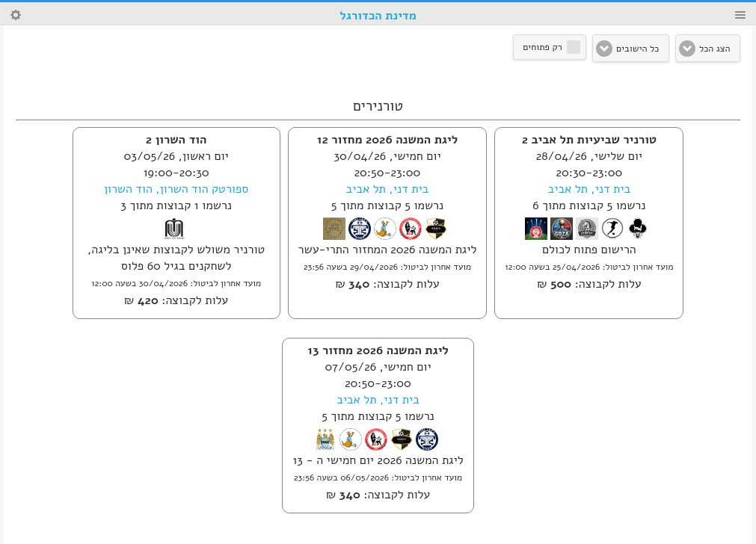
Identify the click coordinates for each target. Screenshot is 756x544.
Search (16, 15)
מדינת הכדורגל (378, 16)
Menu (740, 15)
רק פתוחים (543, 47)
